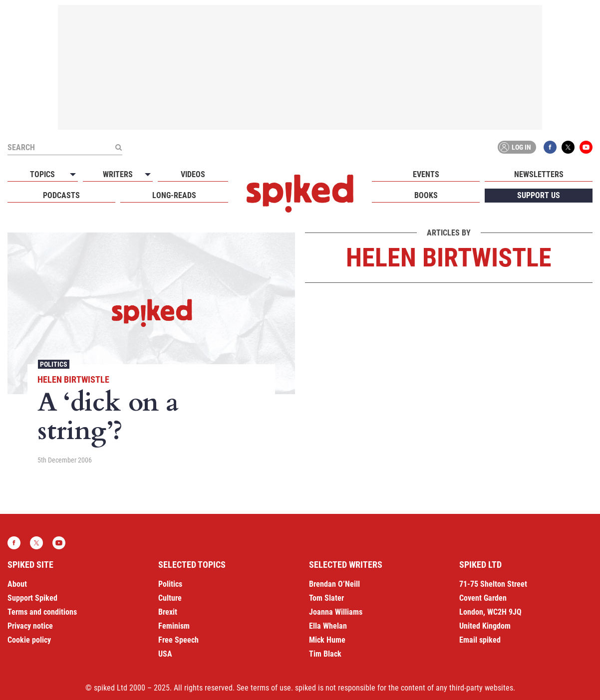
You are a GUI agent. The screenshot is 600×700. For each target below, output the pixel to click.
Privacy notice (30, 626)
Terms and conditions (42, 612)
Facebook (550, 147)
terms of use (271, 688)
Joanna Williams (336, 612)
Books (426, 195)
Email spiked (480, 640)
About (17, 584)
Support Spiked (32, 598)
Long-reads (174, 195)
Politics (54, 364)
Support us (539, 195)
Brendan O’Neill (334, 584)
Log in (515, 147)
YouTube (586, 147)
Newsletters (539, 174)
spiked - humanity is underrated (300, 194)
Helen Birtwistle (73, 379)
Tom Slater (326, 598)
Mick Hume (327, 640)
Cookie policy (29, 640)
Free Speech (178, 640)
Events (426, 174)
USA (165, 654)
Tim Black (325, 654)
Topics (42, 174)
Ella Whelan (328, 626)
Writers (118, 174)
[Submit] (118, 147)
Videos (193, 174)
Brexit (168, 612)
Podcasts (61, 195)
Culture (170, 598)
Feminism (174, 626)
